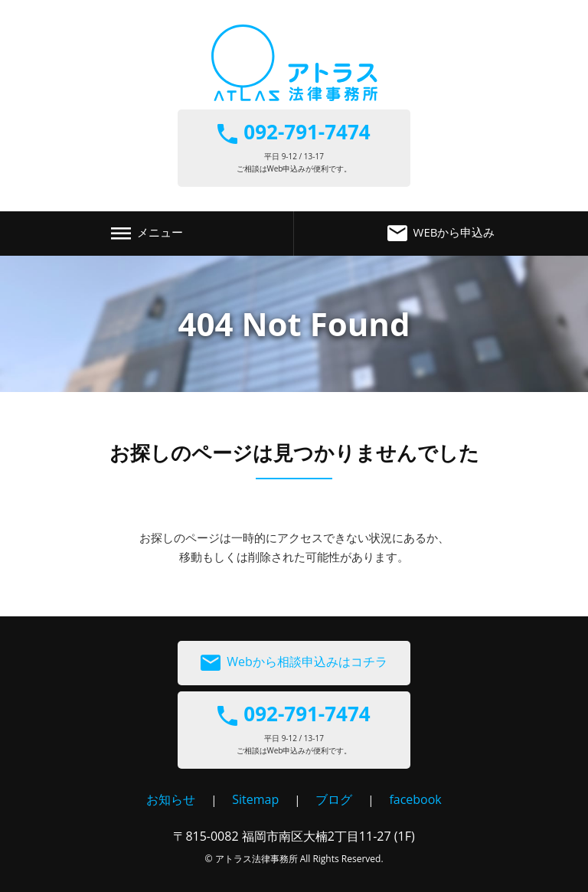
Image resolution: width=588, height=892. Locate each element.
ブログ (334, 799)
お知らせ (171, 799)
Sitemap (255, 799)
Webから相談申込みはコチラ (294, 663)
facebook (415, 799)
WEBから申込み (441, 234)
